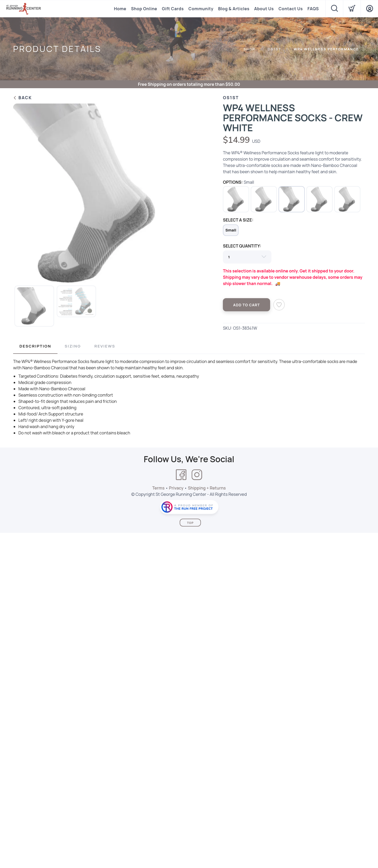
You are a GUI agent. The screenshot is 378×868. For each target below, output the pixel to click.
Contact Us (291, 9)
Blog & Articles (234, 9)
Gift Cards (173, 9)
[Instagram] (197, 475)
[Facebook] (181, 475)
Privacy (176, 488)
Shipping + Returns (207, 488)
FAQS (313, 9)
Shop (249, 49)
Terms (158, 488)
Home (120, 9)
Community (201, 9)
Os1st (274, 49)
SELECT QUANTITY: (242, 246)
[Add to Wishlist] (279, 305)
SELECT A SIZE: (238, 220)
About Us (264, 9)
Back (23, 98)
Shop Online (144, 9)
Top (190, 523)
